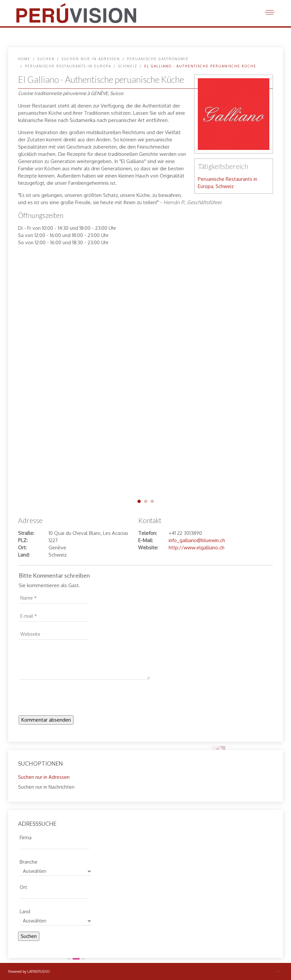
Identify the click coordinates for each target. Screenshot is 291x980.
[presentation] (69, 699)
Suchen (29, 936)
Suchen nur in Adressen (91, 59)
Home (24, 59)
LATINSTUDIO (39, 971)
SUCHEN (46, 59)
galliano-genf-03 (152, 501)
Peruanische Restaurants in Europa (68, 66)
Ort (23, 886)
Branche (29, 861)
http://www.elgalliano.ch (197, 548)
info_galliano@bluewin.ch (197, 540)
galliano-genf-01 (139, 501)
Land (25, 911)
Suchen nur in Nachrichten (46, 787)
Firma (26, 837)
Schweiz (128, 66)
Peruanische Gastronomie (158, 59)
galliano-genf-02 (146, 501)
